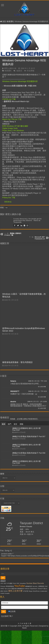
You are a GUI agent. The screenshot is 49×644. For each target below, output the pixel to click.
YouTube (19, 586)
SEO (5, 583)
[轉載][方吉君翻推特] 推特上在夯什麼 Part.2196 (26, 446)
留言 (15, 424)
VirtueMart (23, 583)
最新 (4, 424)
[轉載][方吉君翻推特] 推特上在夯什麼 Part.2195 (26, 462)
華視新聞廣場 (10, 586)
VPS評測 (26, 591)
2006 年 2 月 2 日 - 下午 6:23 (37, 391)
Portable (7, 593)
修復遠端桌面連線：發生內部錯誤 (17, 362)
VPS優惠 (10, 583)
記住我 (12, 611)
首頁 (3, 21)
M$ (7, 208)
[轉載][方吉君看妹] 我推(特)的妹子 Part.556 (29, 453)
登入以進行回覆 (42, 387)
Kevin (25, 628)
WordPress (36, 591)
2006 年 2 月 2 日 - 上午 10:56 (37, 402)
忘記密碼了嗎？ (7, 616)
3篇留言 (19, 71)
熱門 (10, 424)
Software (27, 589)
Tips (6, 589)
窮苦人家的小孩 (10, 68)
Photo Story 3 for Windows (13, 131)
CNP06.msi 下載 (9, 99)
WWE (2, 589)
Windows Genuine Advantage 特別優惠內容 (20, 81)
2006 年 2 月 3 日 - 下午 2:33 (37, 381)
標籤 (21, 424)
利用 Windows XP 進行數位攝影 (15, 126)
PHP (46, 586)
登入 (22, 419)
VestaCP (40, 589)
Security (35, 586)
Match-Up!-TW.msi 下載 (12, 119)
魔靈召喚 (14, 589)
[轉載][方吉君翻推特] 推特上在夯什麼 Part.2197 (26, 429)
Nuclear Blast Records (35, 583)
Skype (31, 591)
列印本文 (8, 202)
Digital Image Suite (10, 128)
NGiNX (6, 591)
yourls (9, 589)
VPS (2, 583)
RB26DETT (15, 391)
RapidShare (34, 589)
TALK (14, 583)
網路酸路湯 (21, 589)
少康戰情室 (41, 586)
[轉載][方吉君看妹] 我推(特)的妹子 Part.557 (29, 437)
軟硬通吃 (10, 21)
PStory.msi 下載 (9, 198)
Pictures (3, 586)
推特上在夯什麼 (15, 591)
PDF (18, 583)
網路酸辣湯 (29, 586)
